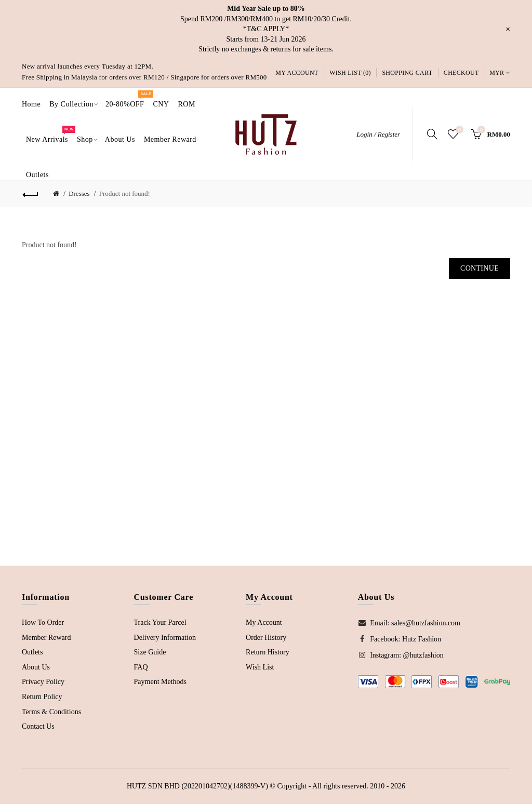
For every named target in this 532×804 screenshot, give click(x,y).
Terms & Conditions (51, 712)
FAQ (141, 667)
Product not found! (125, 193)
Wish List (260, 667)
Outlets (32, 652)
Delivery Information (165, 638)
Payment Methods (161, 682)
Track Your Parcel (160, 622)
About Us (36, 667)
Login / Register (378, 134)
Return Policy (42, 697)
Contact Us (38, 726)
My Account (297, 73)
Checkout (461, 73)
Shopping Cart (407, 73)
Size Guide (150, 652)
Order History (266, 638)
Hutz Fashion (422, 639)
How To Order (43, 622)
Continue (480, 268)
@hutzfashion (423, 655)
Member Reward (46, 638)
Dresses (79, 193)
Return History (268, 652)
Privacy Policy (43, 682)
